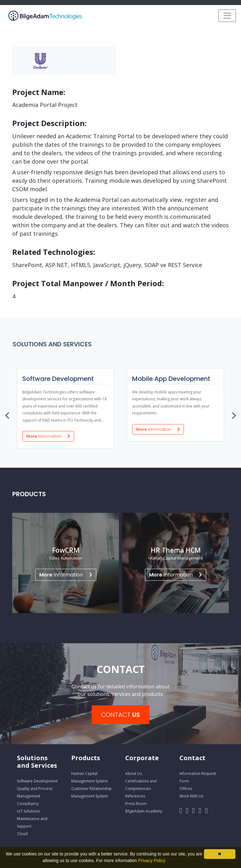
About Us (134, 773)
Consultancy (28, 804)
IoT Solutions (28, 811)
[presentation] (8, 414)
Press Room (136, 804)
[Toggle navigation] (227, 16)
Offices (186, 789)
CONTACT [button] (120, 715)
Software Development (37, 781)
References (135, 796)
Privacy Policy (152, 860)
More (48, 436)
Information (66, 574)
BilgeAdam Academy (144, 811)
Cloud (22, 834)
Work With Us (191, 796)
